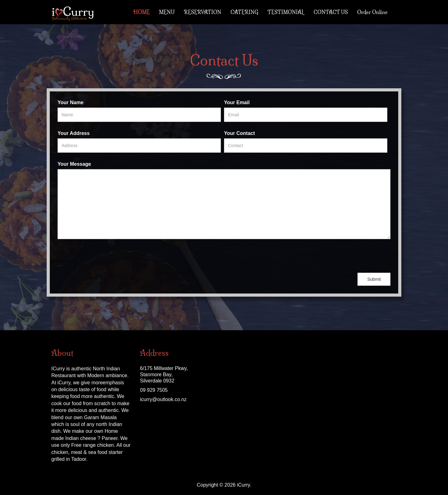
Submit (374, 279)
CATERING (244, 12)
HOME (141, 12)
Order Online (372, 12)
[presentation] (105, 256)
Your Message (74, 164)
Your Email (237, 102)
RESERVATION (203, 12)
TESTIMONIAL (286, 12)
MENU (167, 12)
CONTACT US (331, 12)
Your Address (74, 133)
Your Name (70, 102)
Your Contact (239, 133)
